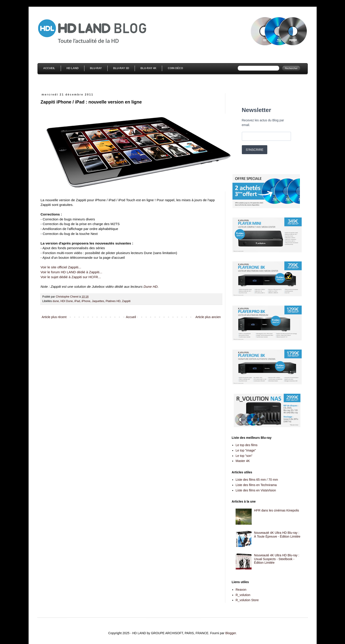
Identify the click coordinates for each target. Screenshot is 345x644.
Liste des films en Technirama (256, 485)
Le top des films (247, 445)
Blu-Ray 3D (121, 68)
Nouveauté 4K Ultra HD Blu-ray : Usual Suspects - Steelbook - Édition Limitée (277, 559)
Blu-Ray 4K (148, 68)
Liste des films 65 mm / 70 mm (257, 480)
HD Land (73, 68)
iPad (77, 301)
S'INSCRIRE (255, 150)
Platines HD (113, 301)
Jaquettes (98, 301)
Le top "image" (246, 450)
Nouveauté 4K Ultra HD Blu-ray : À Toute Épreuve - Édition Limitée (277, 535)
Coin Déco (175, 68)
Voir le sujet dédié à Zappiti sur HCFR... (71, 277)
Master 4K (243, 461)
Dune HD (151, 287)
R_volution (243, 595)
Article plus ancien (208, 317)
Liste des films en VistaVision (256, 490)
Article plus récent (54, 317)
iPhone (86, 301)
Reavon (241, 590)
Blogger (231, 633)
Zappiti (126, 301)
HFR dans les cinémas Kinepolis (277, 510)
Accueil (49, 68)
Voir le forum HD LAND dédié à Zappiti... (71, 272)
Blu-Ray (96, 68)
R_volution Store (247, 600)
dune (56, 301)
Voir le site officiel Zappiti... (61, 267)
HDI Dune (67, 301)
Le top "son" (244, 456)
